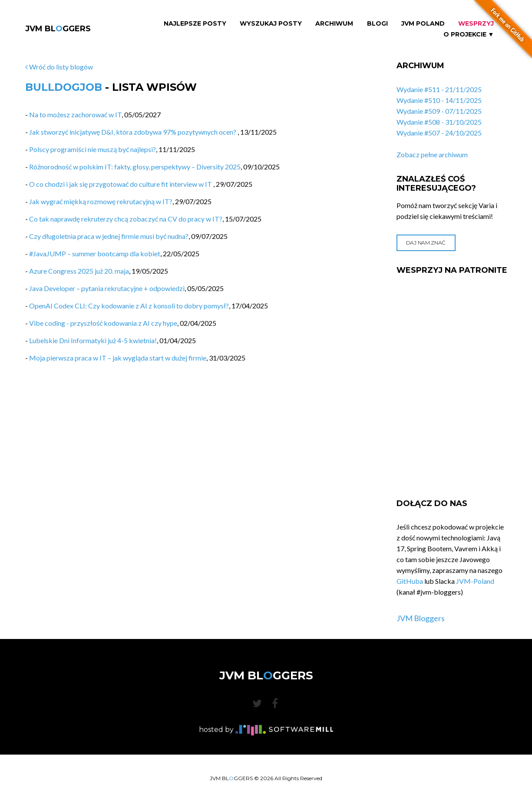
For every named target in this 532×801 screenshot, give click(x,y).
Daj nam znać (426, 243)
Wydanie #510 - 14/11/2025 (439, 100)
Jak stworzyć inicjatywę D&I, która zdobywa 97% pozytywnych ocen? (133, 132)
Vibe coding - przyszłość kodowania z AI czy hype (103, 323)
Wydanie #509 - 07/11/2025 (439, 111)
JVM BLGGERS (58, 29)
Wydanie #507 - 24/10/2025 (439, 133)
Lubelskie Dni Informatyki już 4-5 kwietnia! (93, 340)
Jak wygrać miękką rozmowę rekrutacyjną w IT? (101, 201)
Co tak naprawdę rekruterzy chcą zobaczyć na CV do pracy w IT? (126, 219)
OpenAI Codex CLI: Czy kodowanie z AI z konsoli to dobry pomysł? (129, 306)
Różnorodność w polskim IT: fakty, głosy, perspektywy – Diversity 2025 (135, 167)
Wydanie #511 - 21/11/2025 (439, 89)
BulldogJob (64, 87)
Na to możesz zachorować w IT (75, 114)
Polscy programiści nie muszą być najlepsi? (93, 149)
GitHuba (410, 581)
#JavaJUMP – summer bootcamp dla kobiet (95, 253)
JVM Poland (423, 24)
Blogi (377, 24)
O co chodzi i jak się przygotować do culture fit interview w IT (121, 184)
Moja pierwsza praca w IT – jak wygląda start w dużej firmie (118, 358)
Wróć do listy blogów (59, 67)
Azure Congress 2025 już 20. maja (79, 271)
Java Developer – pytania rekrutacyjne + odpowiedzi (107, 288)
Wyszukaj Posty (271, 24)
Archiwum (334, 24)
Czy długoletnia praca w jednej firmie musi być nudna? (109, 236)
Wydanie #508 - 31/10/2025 (439, 122)
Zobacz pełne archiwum (432, 154)
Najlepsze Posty (195, 24)
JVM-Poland (475, 581)
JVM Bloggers (421, 618)
